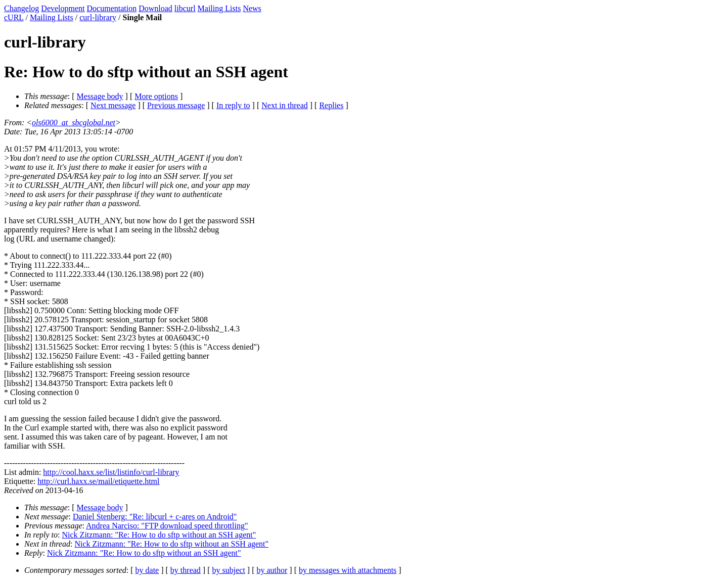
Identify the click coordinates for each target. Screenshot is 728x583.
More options (156, 96)
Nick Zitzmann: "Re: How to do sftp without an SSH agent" (159, 535)
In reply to (233, 105)
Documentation (112, 8)
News (252, 8)
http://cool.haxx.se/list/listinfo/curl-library (111, 472)
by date (147, 570)
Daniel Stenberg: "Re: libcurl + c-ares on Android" (155, 517)
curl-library (98, 17)
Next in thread (285, 105)
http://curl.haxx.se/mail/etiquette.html (98, 481)
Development (63, 8)
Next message (113, 105)
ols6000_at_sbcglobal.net (74, 123)
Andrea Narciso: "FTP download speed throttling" (167, 526)
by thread (186, 570)
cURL (14, 17)
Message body (100, 96)
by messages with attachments (348, 570)
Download (155, 8)
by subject (229, 570)
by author (272, 570)
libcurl (185, 8)
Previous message (176, 105)
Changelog (21, 8)
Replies (331, 105)
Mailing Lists (219, 8)
